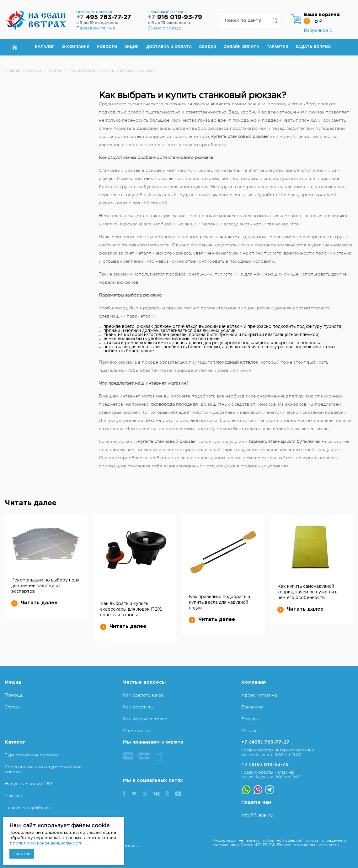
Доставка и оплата (169, 47)
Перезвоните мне (96, 28)
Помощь (14, 695)
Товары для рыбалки (28, 808)
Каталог (45, 47)
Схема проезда (165, 28)
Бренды (250, 719)
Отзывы (250, 731)
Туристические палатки (31, 755)
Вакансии (252, 707)
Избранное (318, 31)
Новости (107, 47)
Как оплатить (138, 707)
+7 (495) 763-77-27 (265, 742)
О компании (76, 47)
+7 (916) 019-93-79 (265, 764)
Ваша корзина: (322, 15)
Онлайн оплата (241, 47)
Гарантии (277, 47)
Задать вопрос (313, 47)
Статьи (12, 707)
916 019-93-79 (175, 17)
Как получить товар (145, 719)
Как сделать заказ (143, 695)
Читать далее (34, 603)
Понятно (22, 854)
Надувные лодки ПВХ (29, 784)
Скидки (208, 47)
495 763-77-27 (104, 17)
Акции (131, 47)
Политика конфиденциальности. (308, 845)
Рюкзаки (14, 796)
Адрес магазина (259, 695)
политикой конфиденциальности (48, 843)
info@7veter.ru (257, 815)
